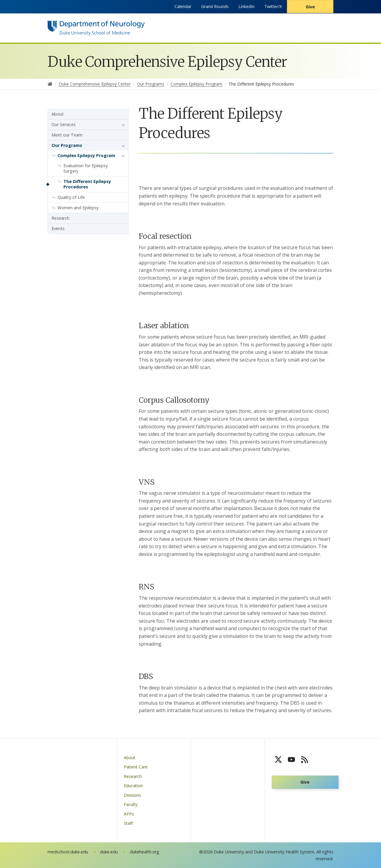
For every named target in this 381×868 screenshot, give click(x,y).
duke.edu (109, 852)
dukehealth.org (145, 852)
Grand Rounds (215, 6)
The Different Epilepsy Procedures (87, 184)
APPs (129, 814)
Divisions (132, 795)
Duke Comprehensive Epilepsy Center (167, 62)
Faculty (131, 804)
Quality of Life (71, 197)
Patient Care (136, 767)
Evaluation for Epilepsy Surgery (86, 168)
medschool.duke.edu (68, 852)
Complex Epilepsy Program (86, 155)
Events (58, 228)
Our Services (64, 124)
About (58, 114)
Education (133, 786)
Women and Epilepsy (78, 208)
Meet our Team (67, 135)
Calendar (183, 6)
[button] (122, 125)
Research (60, 218)
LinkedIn (246, 6)
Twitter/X (273, 6)
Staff (128, 823)
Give (310, 7)
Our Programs (67, 145)
